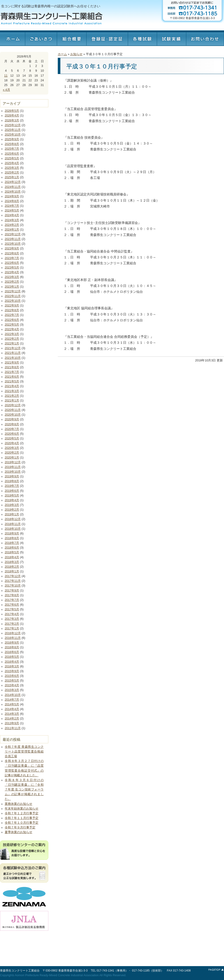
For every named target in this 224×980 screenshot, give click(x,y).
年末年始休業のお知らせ (22, 809)
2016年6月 (12, 652)
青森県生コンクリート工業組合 (20, 971)
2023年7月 (12, 258)
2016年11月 (13, 638)
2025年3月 (12, 168)
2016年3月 (12, 666)
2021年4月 (12, 386)
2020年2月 (12, 453)
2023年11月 (13, 239)
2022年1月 (12, 343)
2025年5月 (12, 158)
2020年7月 (12, 429)
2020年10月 (13, 415)
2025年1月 (12, 177)
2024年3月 (12, 220)
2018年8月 (12, 538)
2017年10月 (13, 586)
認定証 (107, 38)
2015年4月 (12, 685)
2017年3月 (12, 619)
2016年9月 (12, 643)
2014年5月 (12, 704)
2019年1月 (12, 514)
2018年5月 (12, 552)
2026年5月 (12, 111)
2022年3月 (12, 334)
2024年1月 (12, 230)
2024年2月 (12, 225)
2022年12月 (13, 291)
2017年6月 (12, 605)
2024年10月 (13, 192)
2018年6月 (12, 548)
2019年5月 (12, 496)
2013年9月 (12, 723)
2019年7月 (12, 486)
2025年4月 (12, 163)
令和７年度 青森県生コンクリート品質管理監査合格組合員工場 (24, 752)
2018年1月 (12, 571)
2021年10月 (13, 358)
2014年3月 (12, 714)
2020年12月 (13, 405)
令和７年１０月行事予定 (22, 823)
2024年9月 (12, 196)
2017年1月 (12, 629)
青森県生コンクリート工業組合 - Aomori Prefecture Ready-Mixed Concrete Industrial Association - (51, 19)
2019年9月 (12, 476)
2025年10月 (13, 135)
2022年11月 (13, 296)
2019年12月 (13, 462)
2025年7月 (12, 149)
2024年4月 (12, 215)
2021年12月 (13, 348)
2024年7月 (12, 206)
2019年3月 (12, 505)
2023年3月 (12, 277)
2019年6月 (12, 491)
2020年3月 (12, 448)
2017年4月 (12, 614)
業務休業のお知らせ (19, 804)
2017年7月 (12, 600)
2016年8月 (12, 647)
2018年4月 (12, 557)
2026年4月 (12, 116)
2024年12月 (13, 182)
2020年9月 (12, 419)
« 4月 (6, 90)
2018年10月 (13, 529)
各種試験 (142, 38)
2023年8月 (12, 253)
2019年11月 (13, 467)
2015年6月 (12, 676)
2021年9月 (12, 363)
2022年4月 (12, 329)
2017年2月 (12, 624)
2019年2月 (12, 510)
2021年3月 (12, 391)
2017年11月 (13, 581)
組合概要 (72, 38)
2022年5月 (12, 325)
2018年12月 (13, 519)
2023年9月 (12, 248)
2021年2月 (12, 396)
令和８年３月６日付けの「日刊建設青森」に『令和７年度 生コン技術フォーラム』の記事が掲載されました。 (24, 790)
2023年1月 (12, 287)
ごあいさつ (41, 38)
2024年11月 (13, 187)
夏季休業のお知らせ (19, 832)
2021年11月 (13, 353)
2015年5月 (12, 681)
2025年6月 (12, 154)
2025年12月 (13, 125)
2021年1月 (12, 401)
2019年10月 (13, 472)
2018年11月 (13, 524)
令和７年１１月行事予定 (22, 818)
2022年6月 (12, 320)
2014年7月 (12, 700)
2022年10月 (13, 301)
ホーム (12, 38)
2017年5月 (12, 609)
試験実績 (171, 38)
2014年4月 (12, 709)
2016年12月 (13, 633)
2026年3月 (12, 120)
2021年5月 (12, 381)
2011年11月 (13, 728)
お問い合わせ (205, 38)
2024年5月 (12, 211)
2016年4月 (12, 662)
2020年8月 (12, 424)
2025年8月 (12, 144)
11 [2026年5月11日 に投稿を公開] (6, 76)
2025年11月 (13, 130)
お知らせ (76, 54)
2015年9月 (12, 671)
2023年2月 (12, 282)
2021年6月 (12, 377)
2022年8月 (12, 310)
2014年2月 (12, 719)
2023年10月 (13, 244)
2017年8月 (12, 595)
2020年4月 (12, 443)
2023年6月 (12, 263)
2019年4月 (12, 500)
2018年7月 (12, 543)
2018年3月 (12, 562)
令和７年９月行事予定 (20, 827)
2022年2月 (12, 339)
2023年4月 (12, 272)
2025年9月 (12, 139)
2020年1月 (12, 458)
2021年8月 (12, 367)
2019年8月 (12, 481)
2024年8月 (12, 201)
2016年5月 (12, 657)
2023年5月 (12, 268)
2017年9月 (12, 591)
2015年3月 (12, 690)
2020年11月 (13, 410)
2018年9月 (12, 533)
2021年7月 (12, 372)
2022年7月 (12, 315)
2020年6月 (12, 434)
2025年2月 (12, 173)
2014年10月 (13, 695)
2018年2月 (12, 567)
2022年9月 (12, 306)
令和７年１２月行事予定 (22, 813)
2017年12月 (13, 576)
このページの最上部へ (216, 970)
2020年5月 (12, 438)
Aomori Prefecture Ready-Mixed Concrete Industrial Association (57, 975)
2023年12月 (13, 234)
